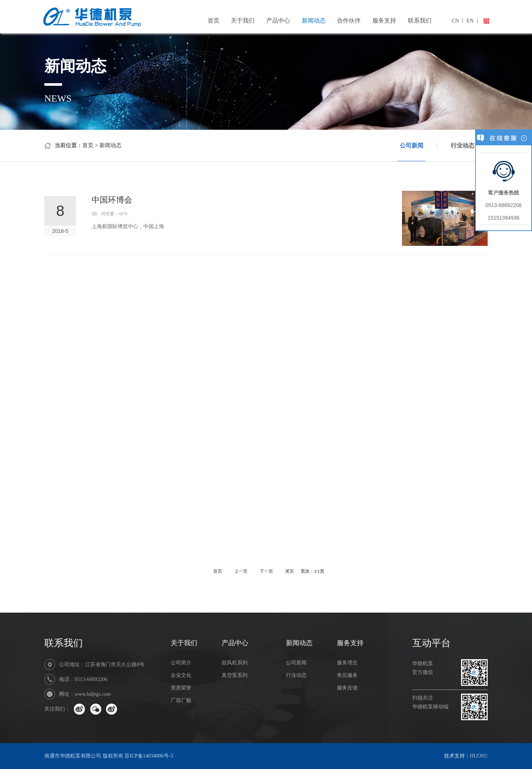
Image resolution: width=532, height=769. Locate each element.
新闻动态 (314, 21)
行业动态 (463, 145)
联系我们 (420, 21)
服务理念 (347, 663)
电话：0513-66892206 (83, 679)
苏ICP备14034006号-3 (149, 756)
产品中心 (278, 21)
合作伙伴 (349, 21)
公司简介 (181, 663)
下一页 (267, 571)
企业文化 (181, 675)
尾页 (290, 571)
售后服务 (347, 675)
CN (455, 21)
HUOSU (479, 756)
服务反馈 (347, 688)
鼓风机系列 (235, 663)
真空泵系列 (235, 675)
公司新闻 (412, 152)
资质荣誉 (181, 688)
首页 (214, 21)
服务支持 (384, 21)
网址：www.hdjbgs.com (85, 694)
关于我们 (243, 21)
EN (470, 21)
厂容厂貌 (181, 700)
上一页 (241, 571)
